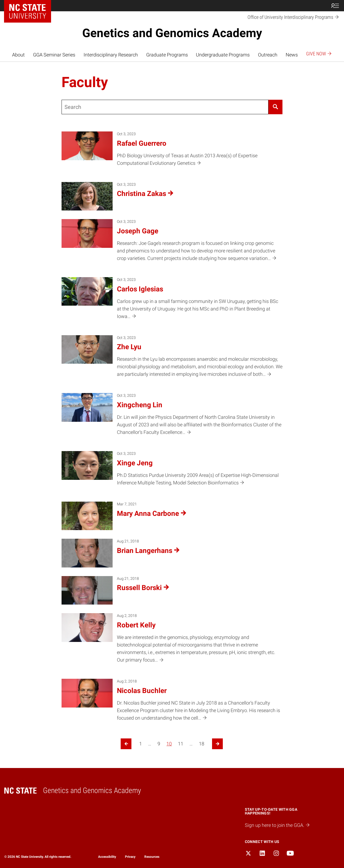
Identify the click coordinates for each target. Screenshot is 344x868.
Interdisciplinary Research (111, 55)
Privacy (130, 857)
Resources (152, 857)
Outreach (268, 55)
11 (181, 744)
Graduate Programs (167, 55)
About (18, 55)
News (292, 55)
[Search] (275, 107)
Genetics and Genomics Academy (172, 33)
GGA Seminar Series (54, 55)
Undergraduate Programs (223, 55)
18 (202, 744)
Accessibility (107, 857)
